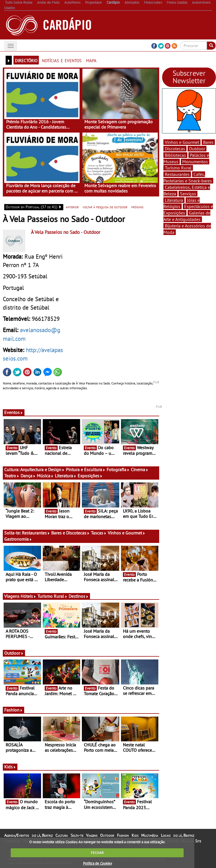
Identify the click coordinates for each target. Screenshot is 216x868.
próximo (137, 207)
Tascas (99, 533)
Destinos (79, 596)
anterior (72, 207)
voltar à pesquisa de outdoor (105, 207)
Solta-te (77, 835)
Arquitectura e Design (42, 469)
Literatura (66, 476)
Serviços (188, 194)
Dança (28, 476)
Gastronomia (18, 539)
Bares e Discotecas (70, 533)
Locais (166, 835)
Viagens (92, 835)
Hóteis (28, 596)
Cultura (62, 835)
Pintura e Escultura (86, 469)
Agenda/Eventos (17, 835)
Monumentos (195, 162)
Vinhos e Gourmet (127, 533)
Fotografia (118, 469)
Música (45, 476)
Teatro (12, 476)
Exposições (90, 476)
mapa (91, 60)
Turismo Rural (52, 596)
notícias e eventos (62, 60)
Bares (208, 142)
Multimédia (150, 835)
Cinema (140, 469)
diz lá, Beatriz (42, 835)
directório (26, 60)
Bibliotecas (175, 155)
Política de (97, 863)
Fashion (13, 710)
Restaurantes (36, 533)
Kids (10, 767)
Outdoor (14, 653)
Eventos (14, 412)
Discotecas (175, 149)
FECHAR (97, 853)
